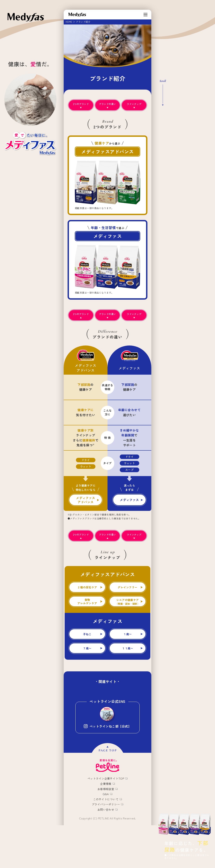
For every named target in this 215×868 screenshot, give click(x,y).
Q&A (106, 831)
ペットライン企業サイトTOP (106, 815)
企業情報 (106, 820)
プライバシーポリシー (106, 841)
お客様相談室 (106, 826)
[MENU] (145, 15)
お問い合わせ (106, 846)
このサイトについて (106, 836)
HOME (69, 22)
